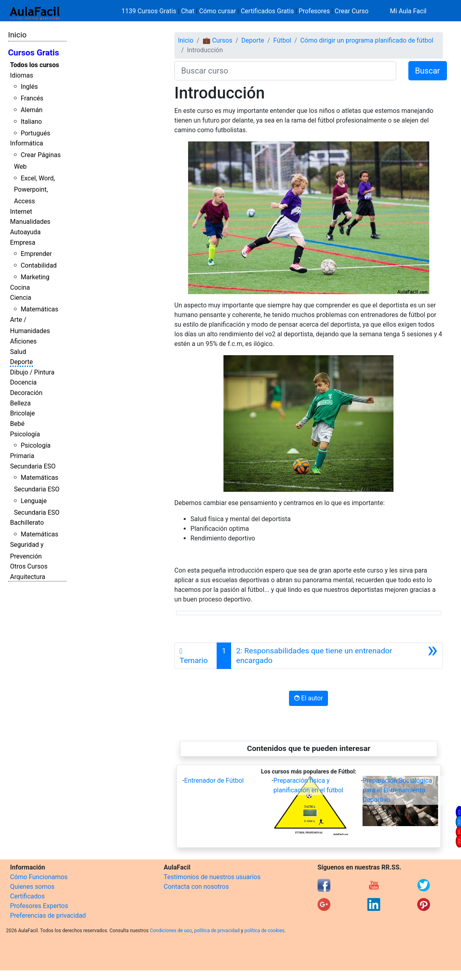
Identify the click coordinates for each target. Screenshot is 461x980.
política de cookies (264, 931)
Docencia (23, 382)
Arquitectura (28, 577)
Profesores (314, 11)
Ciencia (21, 298)
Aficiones (23, 341)
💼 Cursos (217, 40)
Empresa (23, 242)
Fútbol (282, 40)
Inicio (17, 35)
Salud (18, 352)
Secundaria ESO (33, 466)
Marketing (35, 277)
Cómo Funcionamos (39, 877)
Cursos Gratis (34, 53)
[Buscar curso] (285, 71)
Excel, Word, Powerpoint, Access (35, 190)
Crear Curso (352, 11)
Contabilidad (39, 265)
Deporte (22, 362)
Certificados (27, 896)
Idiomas (22, 75)
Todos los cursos (35, 65)
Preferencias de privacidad (48, 916)
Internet (21, 212)
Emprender (36, 254)
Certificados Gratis (267, 11)
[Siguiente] (337, 656)
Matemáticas (39, 309)
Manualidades (30, 222)
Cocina (20, 287)
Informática (27, 143)
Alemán (31, 110)
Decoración (26, 393)
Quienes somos (32, 887)
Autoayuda (25, 232)
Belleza (20, 403)
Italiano (31, 122)
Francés (32, 98)
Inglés (29, 87)
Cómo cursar (217, 11)
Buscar (428, 71)
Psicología (25, 434)
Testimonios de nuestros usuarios (212, 877)
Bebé (17, 424)
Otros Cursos (29, 566)
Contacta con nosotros (196, 887)
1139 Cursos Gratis (150, 11)
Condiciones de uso (171, 931)
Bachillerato (27, 523)
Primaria (22, 456)
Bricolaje (23, 413)
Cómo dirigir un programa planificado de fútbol (367, 40)
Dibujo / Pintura (32, 372)
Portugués (35, 133)
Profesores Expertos (39, 906)
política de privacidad (217, 931)
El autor (308, 698)
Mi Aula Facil (408, 11)
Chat (187, 11)
